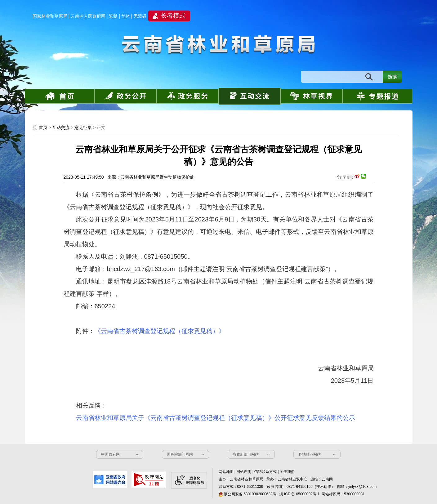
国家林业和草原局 (50, 16)
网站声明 (244, 472)
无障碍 (140, 16)
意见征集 (83, 127)
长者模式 (173, 16)
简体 (126, 16)
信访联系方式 (265, 472)
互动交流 (61, 127)
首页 (43, 127)
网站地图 (226, 472)
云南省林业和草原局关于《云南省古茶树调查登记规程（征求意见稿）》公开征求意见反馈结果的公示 (216, 418)
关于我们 (287, 472)
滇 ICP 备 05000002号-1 (300, 494)
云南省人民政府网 (88, 16)
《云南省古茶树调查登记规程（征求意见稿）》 (160, 331)
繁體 (113, 16)
